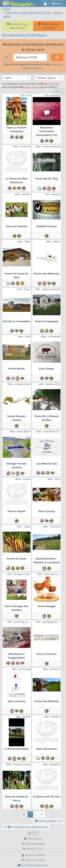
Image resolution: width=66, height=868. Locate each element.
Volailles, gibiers (29, 87)
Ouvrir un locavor (33, 860)
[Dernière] (42, 814)
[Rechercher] (57, 57)
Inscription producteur (33, 865)
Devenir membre (33, 855)
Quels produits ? (48, 821)
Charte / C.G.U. (33, 849)
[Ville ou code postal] (30, 57)
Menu (57, 4)
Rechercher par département (17, 26)
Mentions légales (33, 844)
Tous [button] (58, 91)
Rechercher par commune (49, 26)
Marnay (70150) (50, 84)
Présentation (33, 839)
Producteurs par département (26, 827)
